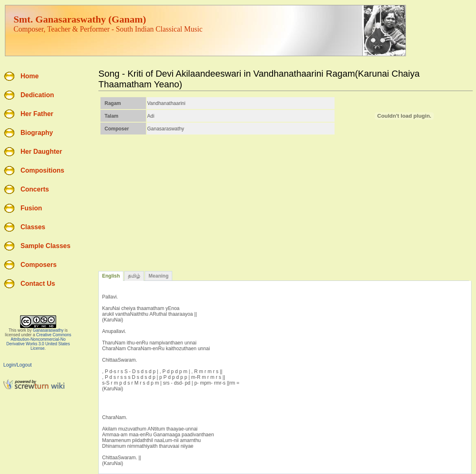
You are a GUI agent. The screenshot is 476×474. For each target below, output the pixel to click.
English (111, 276)
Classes (33, 227)
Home (30, 76)
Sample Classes (46, 246)
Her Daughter (41, 152)
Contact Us (38, 284)
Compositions (42, 170)
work (22, 330)
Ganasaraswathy (48, 330)
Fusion (31, 208)
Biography (37, 133)
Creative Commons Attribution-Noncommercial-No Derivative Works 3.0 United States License (39, 342)
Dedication (37, 95)
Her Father (37, 114)
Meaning (158, 276)
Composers (39, 265)
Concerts (35, 189)
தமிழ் (134, 276)
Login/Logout (17, 365)
